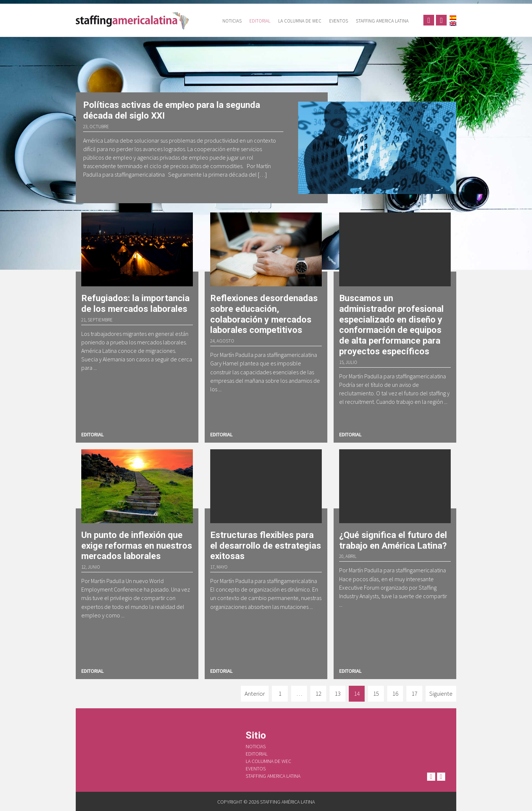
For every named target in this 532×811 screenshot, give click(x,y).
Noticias (232, 21)
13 (338, 694)
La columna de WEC (300, 21)
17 (415, 694)
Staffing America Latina (382, 21)
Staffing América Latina (135, 20)
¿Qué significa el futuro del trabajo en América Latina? (393, 540)
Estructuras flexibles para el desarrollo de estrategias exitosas (266, 546)
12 (318, 694)
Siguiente (441, 694)
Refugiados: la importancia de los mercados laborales (135, 304)
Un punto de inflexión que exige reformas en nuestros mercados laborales (137, 546)
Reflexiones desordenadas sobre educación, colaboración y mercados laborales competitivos (264, 314)
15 (376, 694)
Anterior (255, 694)
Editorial (260, 21)
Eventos (339, 21)
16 (395, 694)
